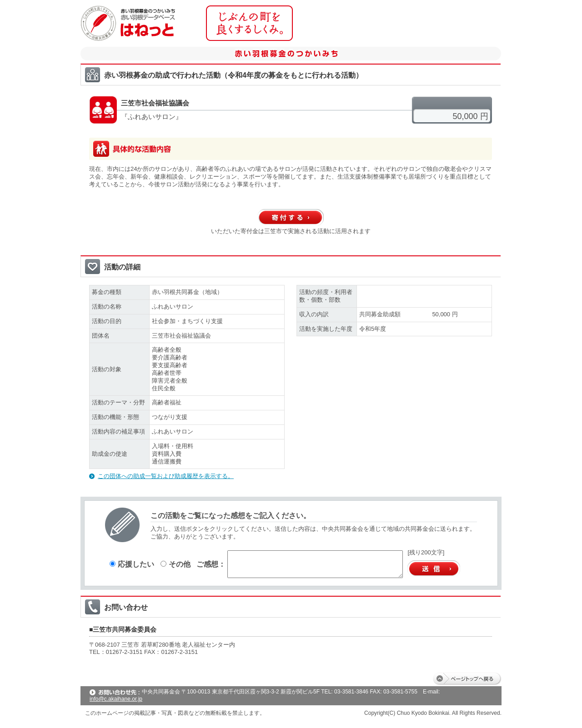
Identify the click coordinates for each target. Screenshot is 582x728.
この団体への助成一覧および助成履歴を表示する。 (166, 476)
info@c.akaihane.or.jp (116, 699)
